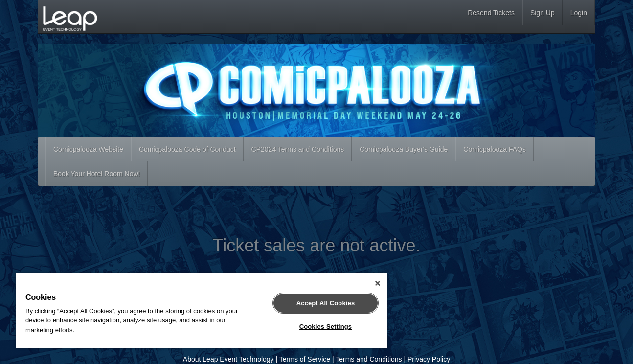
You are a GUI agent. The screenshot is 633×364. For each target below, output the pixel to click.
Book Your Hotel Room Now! (97, 174)
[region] (202, 310)
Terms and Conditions (369, 359)
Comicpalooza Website (88, 149)
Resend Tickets (491, 13)
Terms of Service (305, 359)
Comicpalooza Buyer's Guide (404, 149)
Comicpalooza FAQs (495, 149)
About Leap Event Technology (228, 359)
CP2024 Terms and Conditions (298, 149)
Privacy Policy (429, 359)
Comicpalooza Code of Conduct (187, 149)
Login (579, 13)
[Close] (378, 283)
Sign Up (543, 13)
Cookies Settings (326, 327)
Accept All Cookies (326, 303)
